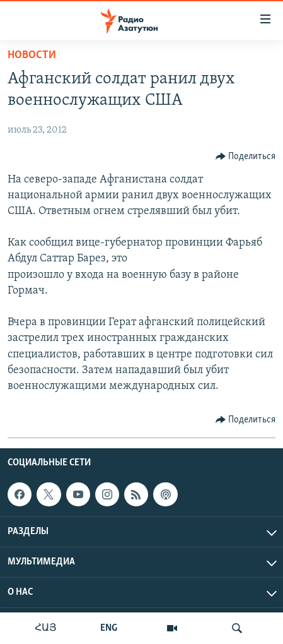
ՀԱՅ (46, 628)
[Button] (246, 157)
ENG (109, 628)
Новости (32, 55)
